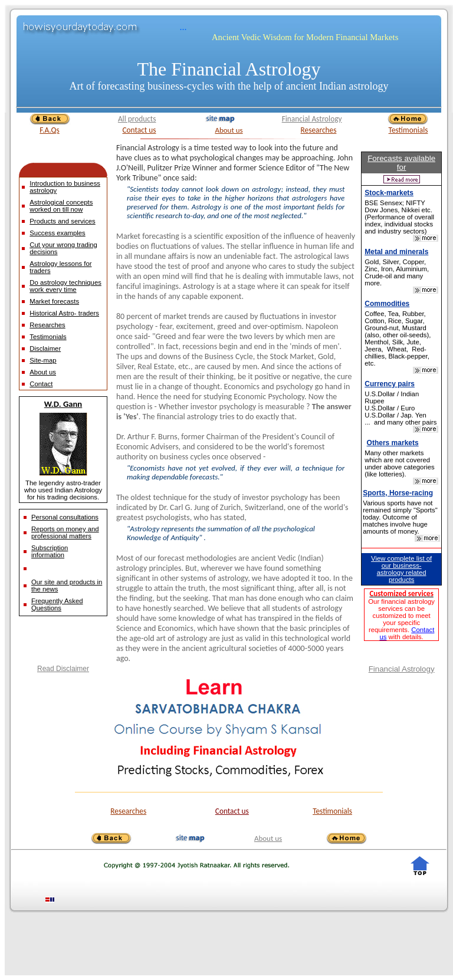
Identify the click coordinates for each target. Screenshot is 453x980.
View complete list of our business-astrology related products (401, 569)
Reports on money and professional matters (65, 532)
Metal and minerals (396, 252)
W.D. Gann (63, 404)
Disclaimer (45, 348)
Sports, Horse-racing (398, 493)
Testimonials (408, 130)
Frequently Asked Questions (57, 604)
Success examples (57, 233)
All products (137, 119)
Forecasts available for (401, 163)
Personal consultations (65, 517)
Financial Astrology (312, 119)
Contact (41, 384)
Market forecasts (54, 301)
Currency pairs (390, 384)
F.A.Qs (50, 130)
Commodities (387, 304)
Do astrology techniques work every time (65, 286)
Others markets (393, 443)
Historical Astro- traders (64, 313)
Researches (319, 130)
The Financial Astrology (229, 69)
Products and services (62, 221)
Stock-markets (389, 193)
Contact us (139, 130)
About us (229, 130)
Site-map (43, 360)
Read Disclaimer (63, 669)
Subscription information (50, 551)
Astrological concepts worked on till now (61, 206)
